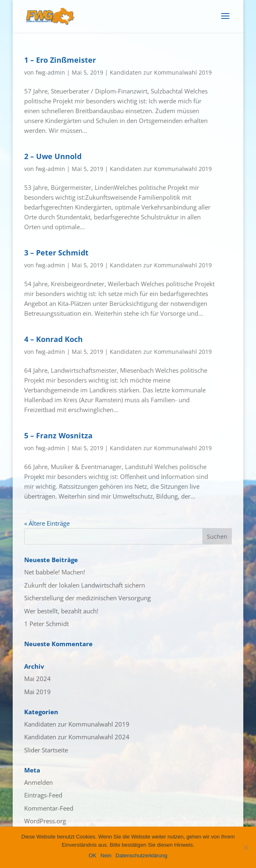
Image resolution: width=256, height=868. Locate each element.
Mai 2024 (37, 679)
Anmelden (39, 782)
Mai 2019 (37, 692)
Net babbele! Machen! (55, 572)
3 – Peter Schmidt (56, 253)
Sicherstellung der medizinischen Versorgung (87, 598)
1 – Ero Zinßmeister (60, 60)
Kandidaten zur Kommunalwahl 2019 (161, 72)
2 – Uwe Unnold (53, 156)
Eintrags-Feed (43, 795)
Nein (106, 855)
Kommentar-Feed (49, 808)
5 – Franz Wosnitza (58, 435)
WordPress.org (45, 821)
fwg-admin (50, 72)
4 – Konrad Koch (53, 339)
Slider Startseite (46, 750)
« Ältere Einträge (47, 523)
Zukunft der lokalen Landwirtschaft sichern (85, 585)
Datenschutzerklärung (141, 855)
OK (92, 855)
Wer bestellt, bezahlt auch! (61, 611)
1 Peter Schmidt (46, 624)
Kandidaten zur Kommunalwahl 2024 (77, 737)
